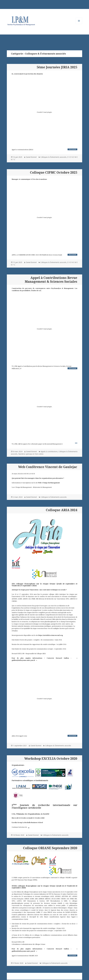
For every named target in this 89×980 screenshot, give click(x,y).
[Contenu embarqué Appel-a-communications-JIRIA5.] (45, 112)
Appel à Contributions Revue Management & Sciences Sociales (51, 280)
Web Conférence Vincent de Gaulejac (48, 467)
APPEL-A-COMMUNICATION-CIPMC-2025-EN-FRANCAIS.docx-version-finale (37, 255)
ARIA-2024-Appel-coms (19, 736)
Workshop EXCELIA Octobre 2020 (51, 758)
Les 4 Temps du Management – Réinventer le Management (32, 487)
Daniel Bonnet (31, 157)
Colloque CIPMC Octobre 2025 (54, 172)
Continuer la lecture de (21, 827)
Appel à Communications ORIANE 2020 (25, 956)
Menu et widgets (79, 24)
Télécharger (72, 149)
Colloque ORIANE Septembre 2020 (50, 848)
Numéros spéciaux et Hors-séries (31, 454)
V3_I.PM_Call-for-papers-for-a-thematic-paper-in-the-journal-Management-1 (37, 444)
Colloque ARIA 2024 (62, 510)
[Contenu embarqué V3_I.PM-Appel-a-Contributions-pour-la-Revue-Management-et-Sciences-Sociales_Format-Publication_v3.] (45, 329)
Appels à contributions (49, 451)
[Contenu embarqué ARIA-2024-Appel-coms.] (45, 699)
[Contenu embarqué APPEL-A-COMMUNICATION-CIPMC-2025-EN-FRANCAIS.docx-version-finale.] (45, 218)
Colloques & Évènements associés (53, 157)
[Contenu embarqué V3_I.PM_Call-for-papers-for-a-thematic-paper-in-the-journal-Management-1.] (45, 407)
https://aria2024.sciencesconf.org (51, 635)
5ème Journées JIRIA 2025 (57, 67)
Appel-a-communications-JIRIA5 (22, 150)
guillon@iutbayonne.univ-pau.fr (23, 660)
